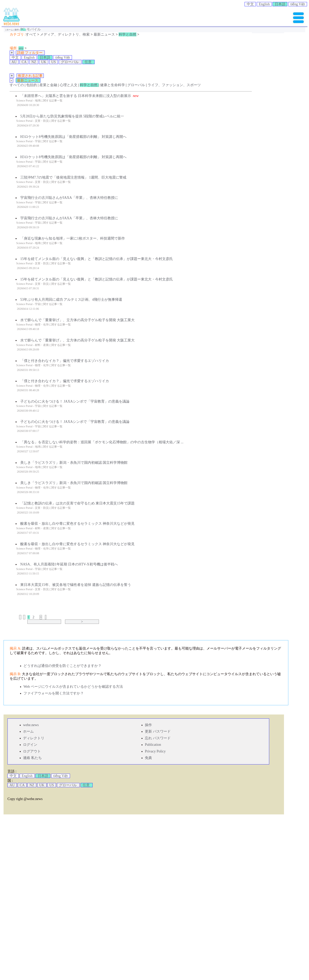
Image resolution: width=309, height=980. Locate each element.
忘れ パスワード (158, 738)
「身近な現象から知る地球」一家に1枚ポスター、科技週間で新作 (73, 238)
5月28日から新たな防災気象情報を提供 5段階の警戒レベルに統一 (72, 116)
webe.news (31, 725)
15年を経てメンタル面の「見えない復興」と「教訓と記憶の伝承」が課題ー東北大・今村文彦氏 (97, 259)
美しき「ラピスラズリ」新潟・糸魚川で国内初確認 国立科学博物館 (74, 463)
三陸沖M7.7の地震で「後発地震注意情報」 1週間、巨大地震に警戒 (73, 177)
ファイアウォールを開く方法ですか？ (54, 693)
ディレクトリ (34, 738)
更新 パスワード (158, 731)
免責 (148, 758)
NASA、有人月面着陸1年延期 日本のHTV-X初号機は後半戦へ (69, 564)
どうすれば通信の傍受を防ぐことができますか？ (62, 666)
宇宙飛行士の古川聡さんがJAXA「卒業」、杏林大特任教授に (69, 198)
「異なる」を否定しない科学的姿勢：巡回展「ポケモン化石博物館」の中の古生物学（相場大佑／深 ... (102, 442)
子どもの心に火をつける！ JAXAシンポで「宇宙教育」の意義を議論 (75, 401)
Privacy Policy (155, 751)
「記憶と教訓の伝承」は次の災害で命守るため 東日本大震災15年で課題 (78, 503)
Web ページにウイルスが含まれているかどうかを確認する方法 (73, 687)
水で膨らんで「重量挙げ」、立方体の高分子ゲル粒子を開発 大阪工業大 (78, 320)
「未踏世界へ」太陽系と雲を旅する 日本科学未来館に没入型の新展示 (76, 96)
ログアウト (32, 751)
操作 (17, 30)
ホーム (10, 30)
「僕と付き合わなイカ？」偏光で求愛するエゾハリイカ (65, 361)
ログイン (30, 745)
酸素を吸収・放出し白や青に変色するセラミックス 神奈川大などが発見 (78, 524)
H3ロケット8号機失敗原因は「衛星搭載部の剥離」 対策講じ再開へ (74, 137)
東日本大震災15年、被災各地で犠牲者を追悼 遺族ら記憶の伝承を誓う (76, 585)
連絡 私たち (32, 758)
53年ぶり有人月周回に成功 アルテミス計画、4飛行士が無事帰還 (71, 300)
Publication (153, 745)
